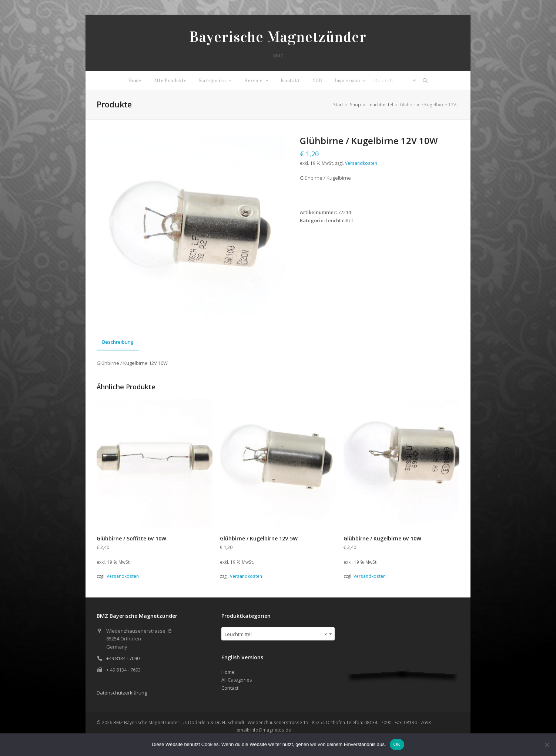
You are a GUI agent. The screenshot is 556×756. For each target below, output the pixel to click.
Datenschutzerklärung (122, 693)
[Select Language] (395, 80)
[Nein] (547, 745)
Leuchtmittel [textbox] (276, 634)
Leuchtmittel (339, 220)
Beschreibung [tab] (118, 342)
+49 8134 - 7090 (123, 658)
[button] (425, 80)
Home (228, 672)
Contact (230, 688)
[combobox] (278, 634)
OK (397, 744)
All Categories (237, 680)
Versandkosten (361, 163)
